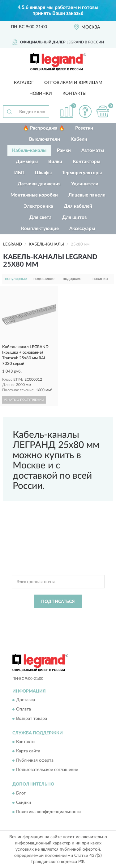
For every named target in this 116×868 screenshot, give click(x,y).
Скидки (24, 803)
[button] (85, 111)
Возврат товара (32, 719)
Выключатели (45, 139)
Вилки (55, 162)
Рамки (64, 151)
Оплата (24, 709)
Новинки (41, 94)
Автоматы (93, 151)
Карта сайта (28, 751)
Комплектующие (40, 229)
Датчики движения (39, 184)
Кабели (79, 139)
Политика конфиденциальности (48, 812)
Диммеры (27, 162)
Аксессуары (82, 229)
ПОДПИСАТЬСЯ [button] (58, 602)
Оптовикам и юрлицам (73, 83)
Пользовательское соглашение (47, 770)
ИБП (19, 173)
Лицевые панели (87, 195)
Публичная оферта (35, 761)
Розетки (84, 128)
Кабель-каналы (29, 151)
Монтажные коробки (34, 195)
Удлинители (85, 184)
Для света (41, 217)
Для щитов (75, 217)
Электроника (39, 206)
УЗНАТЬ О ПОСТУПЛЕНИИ (24, 400)
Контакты (75, 94)
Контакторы (86, 162)
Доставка (26, 700)
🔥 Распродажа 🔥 (44, 128)
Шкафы (43, 173)
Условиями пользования (70, 621)
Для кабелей (78, 206)
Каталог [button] (24, 83)
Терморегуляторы (82, 173)
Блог (21, 793)
